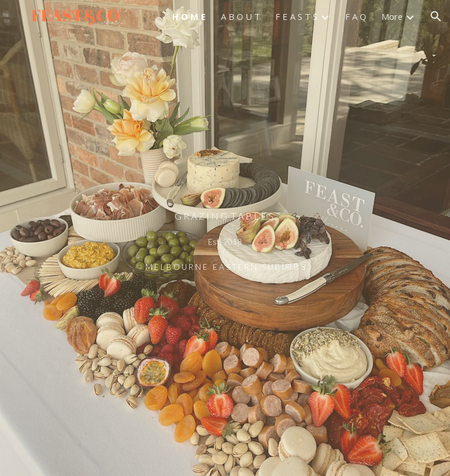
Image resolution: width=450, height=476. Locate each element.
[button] (436, 16)
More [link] (392, 16)
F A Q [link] (356, 16)
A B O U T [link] (241, 16)
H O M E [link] (189, 16)
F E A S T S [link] (296, 16)
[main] (225, 238)
